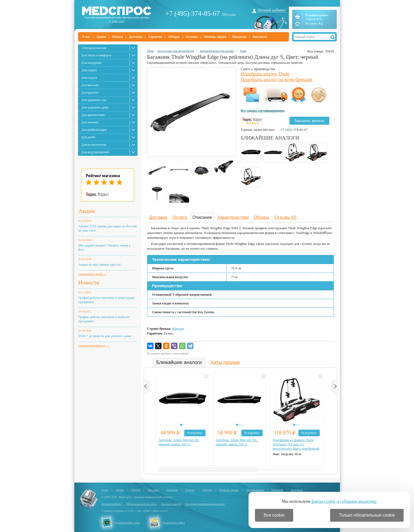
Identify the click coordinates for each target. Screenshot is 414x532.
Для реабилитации (94, 130)
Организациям (255, 490)
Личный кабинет (272, 10)
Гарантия (155, 37)
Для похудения (91, 63)
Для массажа (90, 85)
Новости (89, 282)
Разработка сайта (174, 522)
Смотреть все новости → (94, 345)
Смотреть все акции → (93, 274)
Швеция (178, 328)
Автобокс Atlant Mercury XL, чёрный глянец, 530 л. (237, 442)
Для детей (88, 137)
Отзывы (192, 37)
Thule (151, 51)
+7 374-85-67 (294, 130)
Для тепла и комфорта (96, 55)
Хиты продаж (225, 362)
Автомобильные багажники (217, 51)
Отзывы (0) (285, 217)
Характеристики (233, 217)
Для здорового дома (95, 107)
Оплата (118, 37)
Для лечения (90, 122)
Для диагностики (93, 115)
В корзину (195, 433)
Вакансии (239, 37)
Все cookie (274, 515)
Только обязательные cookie (367, 515)
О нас (86, 37)
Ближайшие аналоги (179, 362)
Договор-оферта (171, 504)
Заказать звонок (309, 121)
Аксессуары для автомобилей (176, 51)
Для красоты (90, 93)
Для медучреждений (95, 152)
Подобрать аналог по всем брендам (277, 79)
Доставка (136, 37)
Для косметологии (94, 145)
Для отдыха (89, 78)
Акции (101, 37)
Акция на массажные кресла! (100, 264)
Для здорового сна (94, 100)
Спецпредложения (94, 48)
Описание (202, 217)
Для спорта (89, 70)
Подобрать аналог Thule (265, 74)
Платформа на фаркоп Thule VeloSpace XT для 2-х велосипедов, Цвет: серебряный (296, 444)
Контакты (260, 37)
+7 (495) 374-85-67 (193, 13)
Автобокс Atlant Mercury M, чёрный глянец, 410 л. (179, 442)
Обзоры (174, 37)
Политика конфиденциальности (205, 504)
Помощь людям (215, 37)
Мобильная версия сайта (141, 504)
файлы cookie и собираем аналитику (344, 501)
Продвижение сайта (128, 522)
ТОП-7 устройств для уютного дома (105, 336)
